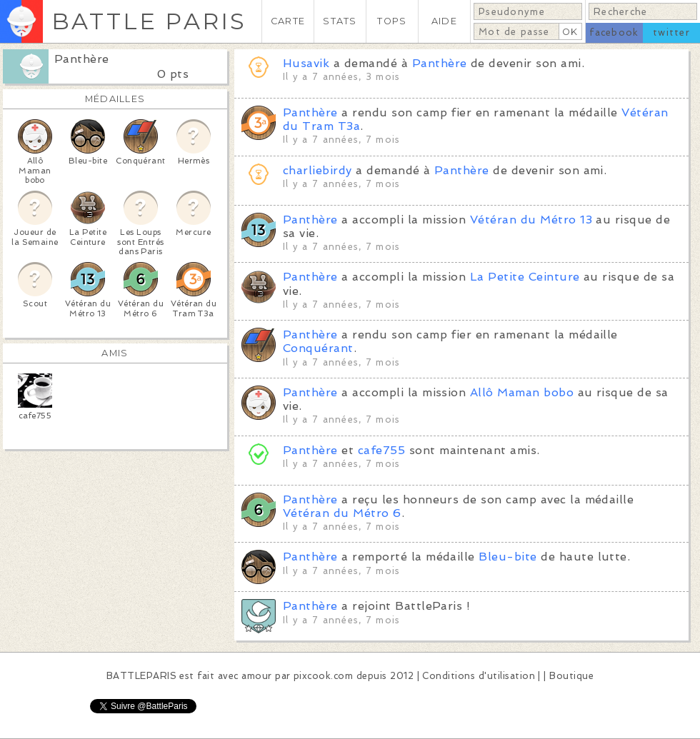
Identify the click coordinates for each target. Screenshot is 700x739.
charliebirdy (317, 170)
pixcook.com (323, 676)
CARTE (288, 21)
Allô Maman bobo (522, 392)
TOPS (392, 21)
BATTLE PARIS (149, 21)
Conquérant (318, 348)
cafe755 (381, 450)
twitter (671, 32)
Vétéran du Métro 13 (531, 220)
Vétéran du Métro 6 (342, 513)
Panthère (82, 59)
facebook (614, 32)
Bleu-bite (507, 557)
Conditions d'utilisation (479, 676)
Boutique (571, 676)
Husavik (306, 63)
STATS (340, 21)
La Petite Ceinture (525, 277)
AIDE (444, 21)
